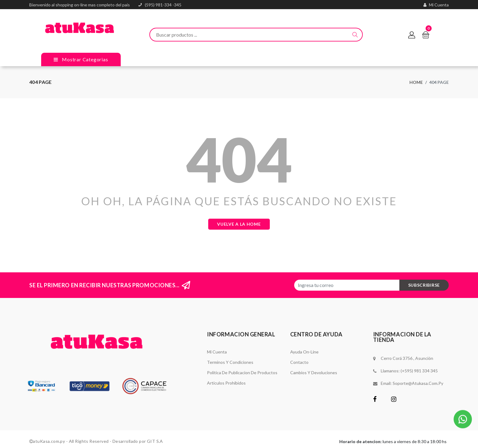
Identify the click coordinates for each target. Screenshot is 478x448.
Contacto (299, 362)
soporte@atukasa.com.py (418, 383)
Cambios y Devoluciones (314, 373)
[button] (463, 418)
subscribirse (424, 285)
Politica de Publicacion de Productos (242, 373)
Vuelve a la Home (239, 224)
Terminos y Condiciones (230, 362)
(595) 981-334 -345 (163, 5)
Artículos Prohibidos (226, 383)
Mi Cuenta (217, 352)
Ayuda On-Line (304, 352)
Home (416, 82)
